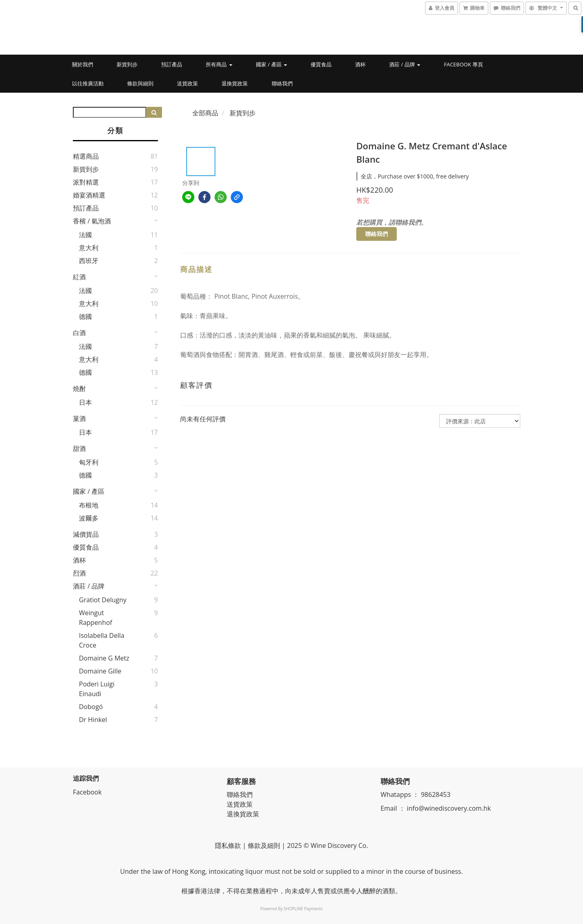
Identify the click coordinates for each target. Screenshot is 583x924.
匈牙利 (89, 462)
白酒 (79, 333)
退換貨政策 (235, 83)
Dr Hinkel (93, 720)
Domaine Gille (100, 671)
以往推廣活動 (88, 83)
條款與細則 (140, 83)
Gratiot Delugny (103, 600)
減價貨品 (86, 534)
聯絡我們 (282, 83)
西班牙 (89, 261)
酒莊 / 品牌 (405, 64)
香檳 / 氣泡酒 (92, 221)
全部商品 (205, 113)
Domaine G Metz (104, 658)
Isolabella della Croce (102, 640)
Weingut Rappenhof (96, 618)
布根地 (89, 505)
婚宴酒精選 (89, 195)
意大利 (89, 248)
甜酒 (79, 448)
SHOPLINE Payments (303, 909)
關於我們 (83, 64)
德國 (85, 316)
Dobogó (91, 707)
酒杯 (360, 64)
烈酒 (79, 573)
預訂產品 (172, 64)
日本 (85, 402)
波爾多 (89, 518)
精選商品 (86, 156)
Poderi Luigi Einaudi (97, 689)
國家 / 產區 (271, 64)
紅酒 (79, 277)
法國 (85, 235)
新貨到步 (127, 64)
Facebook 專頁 (463, 64)
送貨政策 (187, 83)
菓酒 (79, 418)
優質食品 (321, 64)
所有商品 (219, 64)
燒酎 (79, 389)
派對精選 (86, 182)
